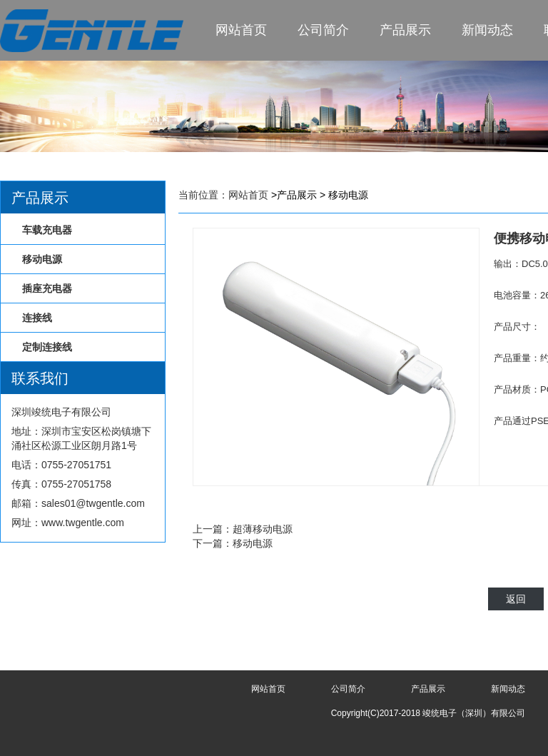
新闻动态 (487, 30)
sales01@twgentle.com (93, 503)
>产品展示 (294, 195)
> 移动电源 (344, 195)
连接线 (37, 318)
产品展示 (405, 30)
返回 (516, 599)
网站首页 (241, 30)
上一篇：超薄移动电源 (243, 529)
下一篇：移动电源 (233, 543)
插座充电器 (47, 288)
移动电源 (42, 259)
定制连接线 (47, 347)
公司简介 (323, 30)
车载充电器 (47, 230)
